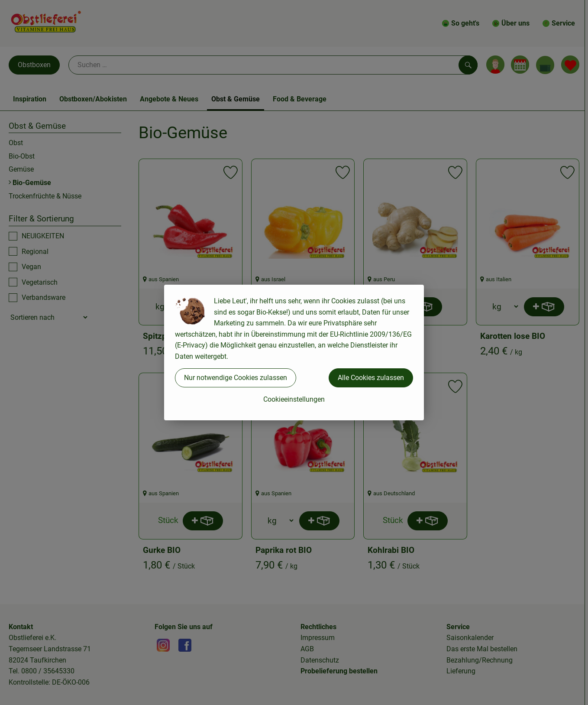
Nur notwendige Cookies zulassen (236, 378)
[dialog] (294, 352)
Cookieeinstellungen (294, 399)
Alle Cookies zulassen (371, 378)
